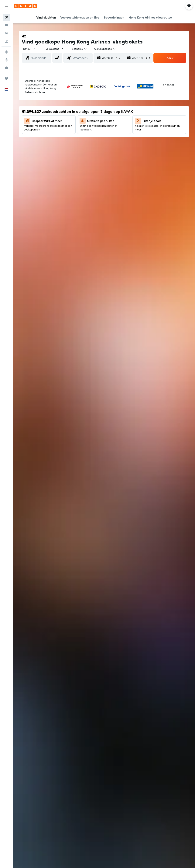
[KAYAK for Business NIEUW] (6, 68)
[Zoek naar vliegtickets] (6, 17)
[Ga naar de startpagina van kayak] (25, 6)
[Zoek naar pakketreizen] (6, 41)
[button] (6, 6)
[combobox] (80, 49)
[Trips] (6, 79)
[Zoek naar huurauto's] (6, 33)
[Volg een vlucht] (6, 60)
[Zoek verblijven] (6, 25)
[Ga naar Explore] (6, 52)
